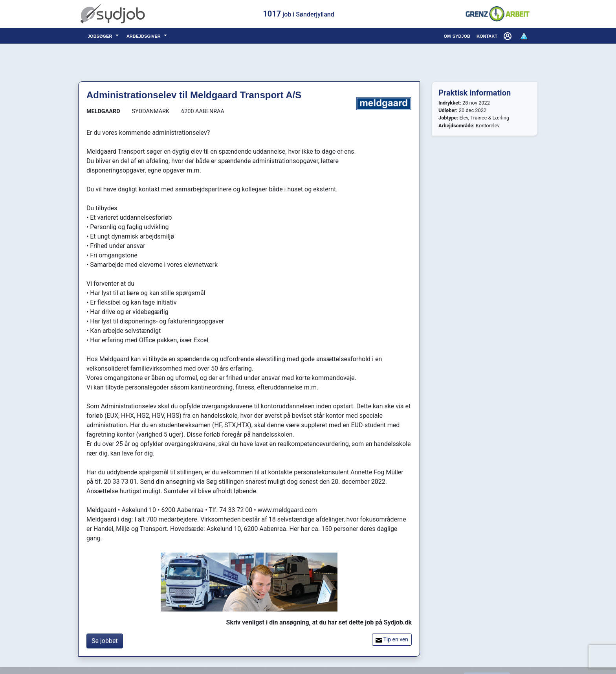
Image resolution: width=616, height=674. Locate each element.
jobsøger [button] (101, 36)
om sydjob (457, 36)
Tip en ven (392, 640)
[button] (508, 36)
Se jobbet (105, 641)
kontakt (487, 36)
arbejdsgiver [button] (144, 36)
